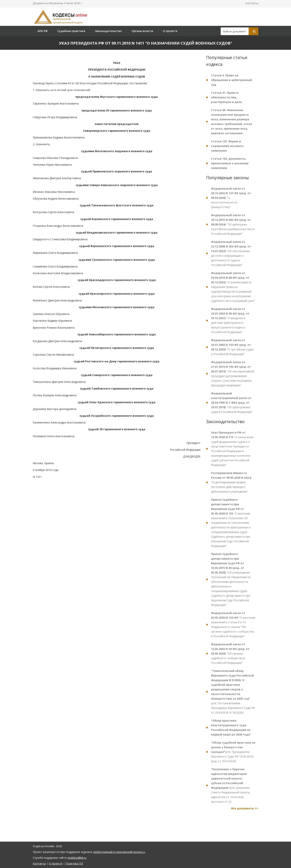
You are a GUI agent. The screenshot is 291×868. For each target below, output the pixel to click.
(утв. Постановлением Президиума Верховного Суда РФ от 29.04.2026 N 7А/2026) (233, 692)
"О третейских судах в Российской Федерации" (232, 347)
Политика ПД (74, 863)
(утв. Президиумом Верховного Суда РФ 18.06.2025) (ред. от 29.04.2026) (233, 752)
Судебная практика (71, 31)
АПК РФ (43, 31)
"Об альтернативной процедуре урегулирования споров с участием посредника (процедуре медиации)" (233, 374)
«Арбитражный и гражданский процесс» (119, 852)
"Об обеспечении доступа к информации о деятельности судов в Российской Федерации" (231, 253)
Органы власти (142, 31)
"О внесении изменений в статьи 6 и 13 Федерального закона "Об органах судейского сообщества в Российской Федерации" (233, 625)
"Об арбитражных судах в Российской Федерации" (232, 403)
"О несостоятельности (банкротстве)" (231, 198)
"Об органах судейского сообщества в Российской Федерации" (230, 653)
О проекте (170, 31)
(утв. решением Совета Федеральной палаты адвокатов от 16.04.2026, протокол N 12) (230, 785)
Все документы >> (245, 808)
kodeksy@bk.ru (77, 858)
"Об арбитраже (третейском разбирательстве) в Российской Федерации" (233, 224)
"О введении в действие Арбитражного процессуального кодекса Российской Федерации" (230, 320)
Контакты (252, 3)
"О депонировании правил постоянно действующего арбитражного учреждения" (231, 482)
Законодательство (108, 31)
